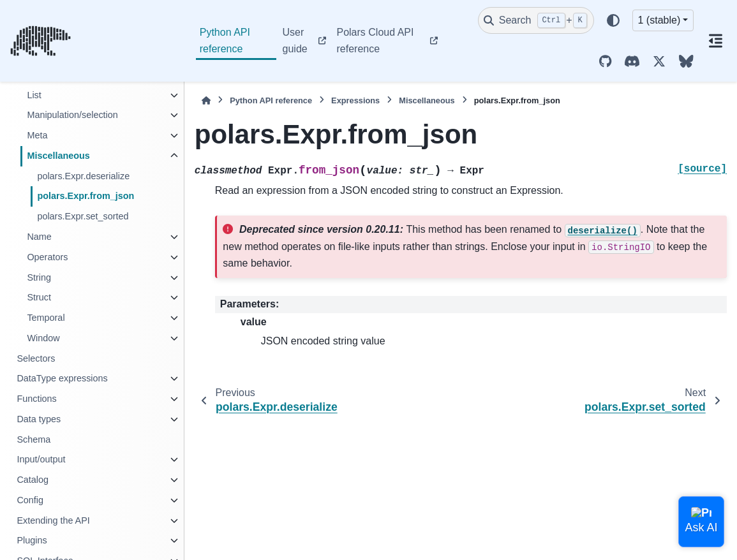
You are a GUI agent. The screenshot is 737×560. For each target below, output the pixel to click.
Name (39, 237)
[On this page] (715, 41)
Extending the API (53, 520)
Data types (39, 419)
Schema (33, 439)
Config (30, 500)
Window (43, 338)
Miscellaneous (58, 156)
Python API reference (225, 41)
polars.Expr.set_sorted (83, 216)
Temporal (46, 318)
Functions (36, 399)
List (34, 95)
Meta (37, 135)
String (39, 277)
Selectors (36, 358)
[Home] (206, 100)
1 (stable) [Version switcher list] (659, 20)
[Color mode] (613, 20)
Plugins (32, 540)
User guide (295, 41)
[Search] (536, 20)
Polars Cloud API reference (375, 41)
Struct (39, 297)
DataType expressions (62, 378)
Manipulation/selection (72, 115)
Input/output (41, 459)
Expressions (355, 100)
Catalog (33, 480)
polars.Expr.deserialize (83, 176)
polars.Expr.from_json (86, 196)
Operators (47, 257)
